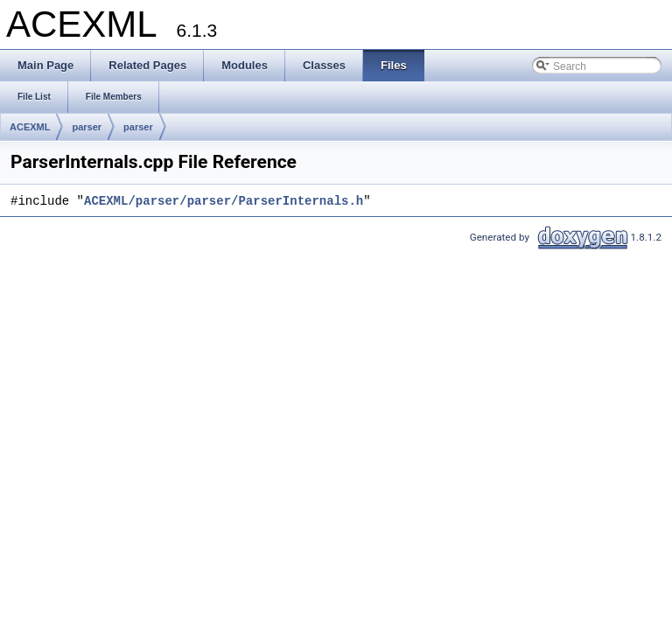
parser (87, 127)
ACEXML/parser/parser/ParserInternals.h (224, 202)
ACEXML (30, 127)
